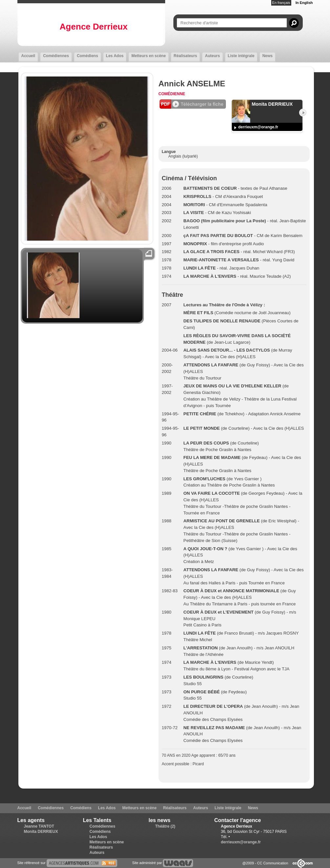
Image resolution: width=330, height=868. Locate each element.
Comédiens (88, 56)
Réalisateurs (185, 56)
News (267, 56)
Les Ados (115, 56)
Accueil (28, 56)
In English (304, 3)
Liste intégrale (241, 56)
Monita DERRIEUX (41, 832)
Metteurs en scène (149, 56)
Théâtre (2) (165, 826)
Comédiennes (56, 56)
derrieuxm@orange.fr (258, 127)
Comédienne (172, 94)
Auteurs (212, 56)
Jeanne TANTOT (39, 826)
